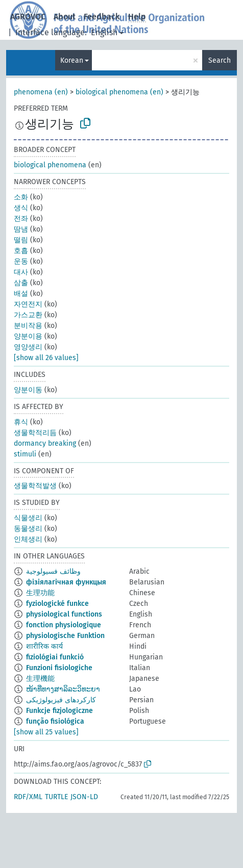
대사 (21, 272)
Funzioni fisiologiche (59, 668)
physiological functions (64, 614)
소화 (21, 197)
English (104, 32)
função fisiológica (55, 721)
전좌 (21, 219)
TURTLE (56, 797)
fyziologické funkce (57, 604)
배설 (21, 293)
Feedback (102, 17)
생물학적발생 (35, 486)
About (65, 17)
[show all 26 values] (46, 358)
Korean (72, 60)
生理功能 (40, 593)
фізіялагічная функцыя (66, 582)
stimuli (25, 454)
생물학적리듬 (35, 433)
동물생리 (28, 529)
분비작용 (28, 326)
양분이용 (28, 336)
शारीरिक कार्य (44, 646)
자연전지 (28, 304)
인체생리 (28, 539)
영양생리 (28, 347)
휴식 (21, 422)
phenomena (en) (41, 92)
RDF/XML (28, 797)
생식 (21, 208)
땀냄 (21, 229)
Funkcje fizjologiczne (59, 711)
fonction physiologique (64, 625)
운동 (21, 261)
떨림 (21, 240)
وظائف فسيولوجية (53, 571)
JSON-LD (84, 797)
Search (220, 60)
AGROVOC (28, 17)
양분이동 (28, 390)
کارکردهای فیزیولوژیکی (61, 700)
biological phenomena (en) (119, 92)
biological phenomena (50, 165)
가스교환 (28, 315)
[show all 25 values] (46, 732)
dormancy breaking (45, 443)
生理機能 (40, 679)
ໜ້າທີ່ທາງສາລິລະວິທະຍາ (63, 689)
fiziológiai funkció (55, 657)
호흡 (21, 251)
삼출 (21, 283)
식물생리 (28, 518)
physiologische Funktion (65, 636)
